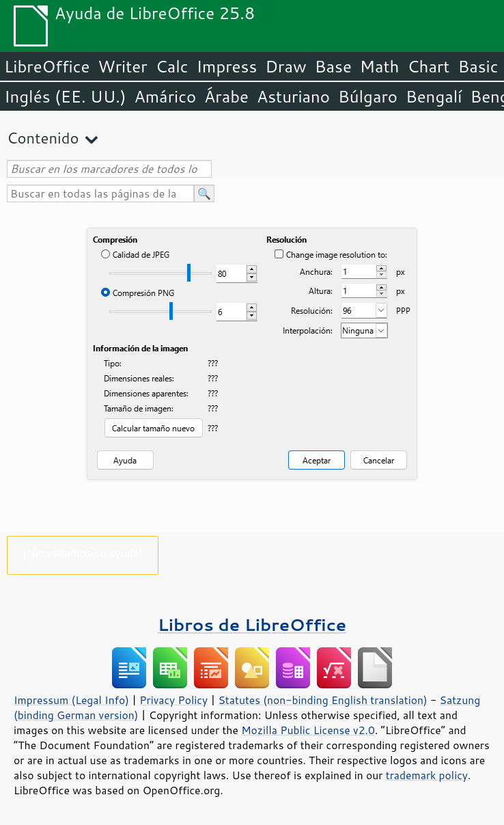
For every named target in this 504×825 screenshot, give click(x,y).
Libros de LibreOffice (252, 624)
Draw (285, 66)
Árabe (226, 96)
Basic (478, 66)
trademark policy (427, 775)
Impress (227, 66)
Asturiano (293, 96)
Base (333, 66)
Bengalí (434, 96)
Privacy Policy (173, 700)
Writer (122, 66)
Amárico (166, 96)
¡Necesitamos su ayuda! (83, 553)
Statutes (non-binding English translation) (322, 700)
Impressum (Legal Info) (71, 700)
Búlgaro (368, 96)
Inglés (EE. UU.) (65, 96)
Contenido (43, 138)
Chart (428, 66)
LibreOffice (47, 66)
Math (380, 66)
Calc (172, 66)
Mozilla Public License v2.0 (308, 730)
